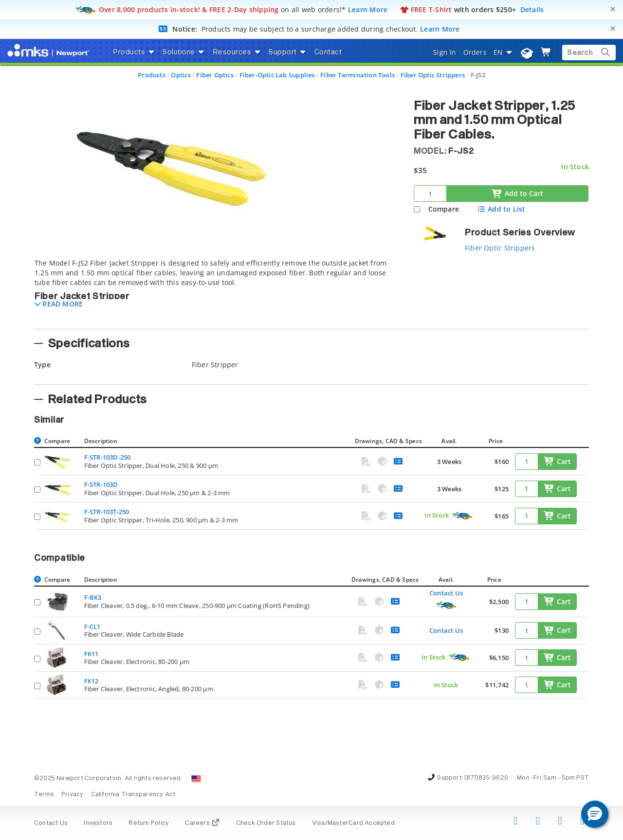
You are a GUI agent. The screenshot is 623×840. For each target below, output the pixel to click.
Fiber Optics (215, 75)
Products (152, 75)
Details (532, 9)
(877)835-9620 (486, 778)
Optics (181, 75)
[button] (59, 304)
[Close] (613, 9)
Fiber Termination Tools (357, 75)
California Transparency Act (133, 795)
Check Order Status (266, 823)
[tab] (217, 291)
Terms (44, 795)
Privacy (72, 795)
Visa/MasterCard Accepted (353, 823)
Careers (202, 823)
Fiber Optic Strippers (433, 75)
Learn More (368, 9)
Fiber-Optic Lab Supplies (277, 75)
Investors (98, 823)
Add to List (501, 209)
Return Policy (149, 823)
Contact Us (446, 593)
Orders (475, 52)
